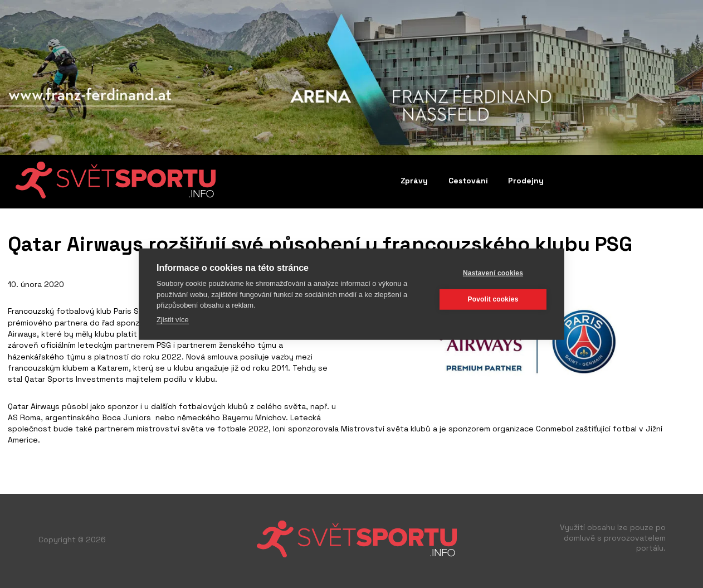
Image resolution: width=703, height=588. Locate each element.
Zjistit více (173, 319)
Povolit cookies (493, 299)
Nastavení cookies (493, 273)
